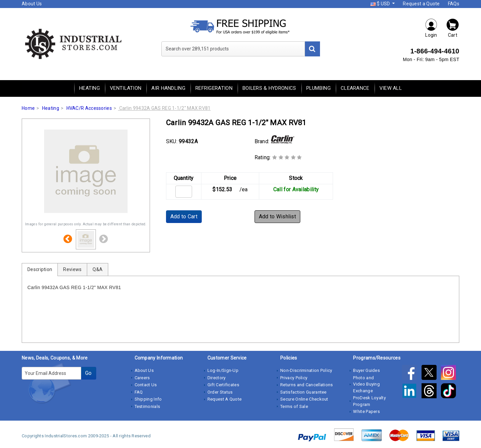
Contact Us (146, 385)
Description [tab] (40, 269)
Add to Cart (184, 216)
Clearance (355, 88)
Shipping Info (148, 399)
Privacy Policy (294, 378)
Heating (90, 88)
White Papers (366, 411)
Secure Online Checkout (304, 399)
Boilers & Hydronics (269, 88)
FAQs (454, 4)
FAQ (139, 392)
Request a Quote (421, 4)
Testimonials (147, 406)
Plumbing (318, 88)
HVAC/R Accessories (89, 108)
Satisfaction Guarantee (303, 392)
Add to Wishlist (278, 216)
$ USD (381, 4)
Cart (453, 28)
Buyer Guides (366, 370)
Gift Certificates (223, 385)
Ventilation (126, 88)
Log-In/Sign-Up (223, 370)
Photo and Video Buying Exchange (366, 384)
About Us (32, 4)
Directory (217, 378)
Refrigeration (214, 88)
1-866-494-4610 (435, 51)
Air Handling (168, 88)
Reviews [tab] (72, 269)
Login (431, 28)
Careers (142, 378)
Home (28, 108)
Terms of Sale (294, 406)
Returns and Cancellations (307, 385)
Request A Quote (225, 399)
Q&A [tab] (98, 269)
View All (391, 88)
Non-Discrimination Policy (306, 370)
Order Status (220, 392)
